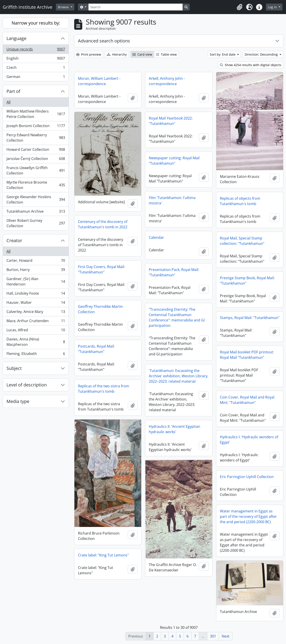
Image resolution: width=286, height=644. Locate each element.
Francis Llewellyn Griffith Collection (36, 170)
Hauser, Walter (36, 303)
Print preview (89, 54)
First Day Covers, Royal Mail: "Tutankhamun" (101, 269)
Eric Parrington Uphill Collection (247, 477)
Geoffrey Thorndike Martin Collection (100, 309)
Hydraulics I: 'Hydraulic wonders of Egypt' (249, 440)
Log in (273, 7)
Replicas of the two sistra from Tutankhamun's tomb (104, 389)
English (36, 59)
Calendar (156, 237)
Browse (64, 7)
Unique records (36, 50)
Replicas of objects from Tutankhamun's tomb (240, 201)
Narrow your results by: (36, 23)
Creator (14, 240)
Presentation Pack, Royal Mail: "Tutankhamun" (174, 272)
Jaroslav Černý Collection (36, 160)
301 (213, 636)
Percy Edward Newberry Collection (36, 138)
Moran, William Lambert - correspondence (99, 81)
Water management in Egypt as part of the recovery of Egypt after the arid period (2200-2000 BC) (248, 516)
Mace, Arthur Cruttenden (36, 322)
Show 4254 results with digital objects (251, 65)
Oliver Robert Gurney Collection (36, 223)
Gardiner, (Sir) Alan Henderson (36, 281)
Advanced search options (104, 41)
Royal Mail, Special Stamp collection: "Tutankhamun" (242, 241)
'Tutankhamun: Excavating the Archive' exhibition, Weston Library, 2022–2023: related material (179, 376)
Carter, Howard (36, 261)
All (8, 102)
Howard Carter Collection (36, 150)
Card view (142, 54)
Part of (13, 91)
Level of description (27, 385)
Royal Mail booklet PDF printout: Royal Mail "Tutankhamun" (247, 355)
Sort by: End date (223, 54)
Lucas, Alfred (36, 331)
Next (226, 636)
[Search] (135, 7)
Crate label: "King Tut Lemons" (103, 555)
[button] (240, 7)
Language (16, 38)
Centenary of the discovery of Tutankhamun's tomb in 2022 (103, 224)
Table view (166, 54)
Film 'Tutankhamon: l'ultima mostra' (172, 200)
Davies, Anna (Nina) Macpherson (36, 342)
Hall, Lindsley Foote (36, 294)
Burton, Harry (36, 271)
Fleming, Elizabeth (36, 355)
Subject (14, 368)
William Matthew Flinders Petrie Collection (36, 114)
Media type (18, 401)
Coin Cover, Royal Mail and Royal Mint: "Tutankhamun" (247, 400)
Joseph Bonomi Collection (36, 127)
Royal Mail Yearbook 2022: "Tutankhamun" (171, 121)
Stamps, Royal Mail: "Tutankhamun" (250, 318)
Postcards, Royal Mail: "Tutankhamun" (96, 349)
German (36, 78)
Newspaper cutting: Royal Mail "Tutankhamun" (174, 161)
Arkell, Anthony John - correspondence (167, 81)
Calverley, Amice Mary (36, 313)
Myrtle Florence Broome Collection (36, 185)
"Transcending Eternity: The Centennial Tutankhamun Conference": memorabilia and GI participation (177, 317)
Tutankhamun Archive (36, 212)
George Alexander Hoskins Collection (36, 199)
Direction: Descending (262, 54)
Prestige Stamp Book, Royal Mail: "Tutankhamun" (247, 281)
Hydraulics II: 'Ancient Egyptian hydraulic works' (175, 429)
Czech (36, 68)
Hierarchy (117, 54)
